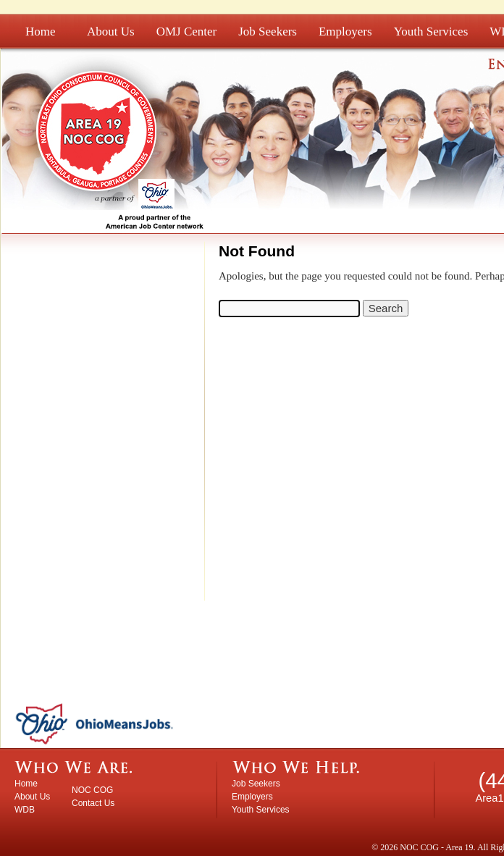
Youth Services (431, 32)
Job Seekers (268, 32)
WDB (25, 810)
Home (41, 32)
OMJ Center (187, 32)
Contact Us (93, 803)
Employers (345, 32)
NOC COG (92, 790)
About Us (111, 32)
